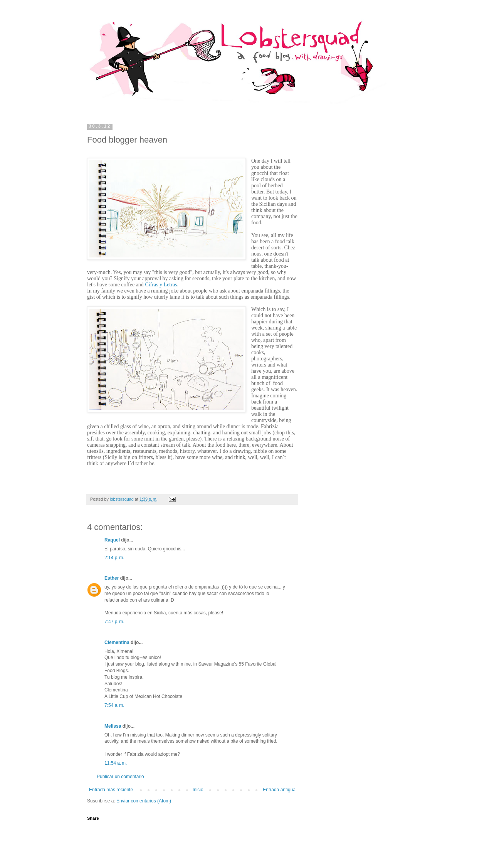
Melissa (113, 726)
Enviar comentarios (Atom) (144, 801)
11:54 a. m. (116, 763)
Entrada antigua (279, 790)
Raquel (112, 540)
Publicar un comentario (120, 777)
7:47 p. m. (114, 622)
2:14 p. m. (114, 558)
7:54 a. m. (114, 705)
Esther (112, 578)
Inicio (198, 790)
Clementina (117, 642)
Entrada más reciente (111, 790)
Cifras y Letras (161, 285)
